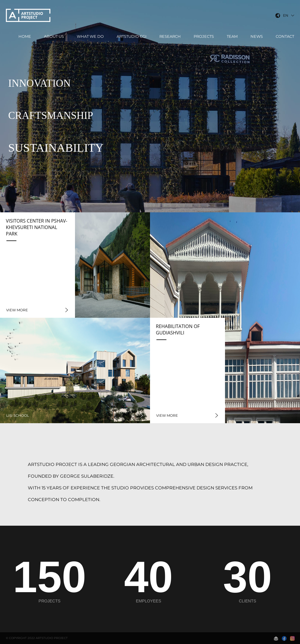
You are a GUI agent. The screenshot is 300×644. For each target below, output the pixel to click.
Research (170, 36)
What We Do (90, 36)
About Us (54, 36)
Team (232, 36)
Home (25, 36)
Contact (285, 36)
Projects (204, 36)
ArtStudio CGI (132, 36)
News (257, 36)
